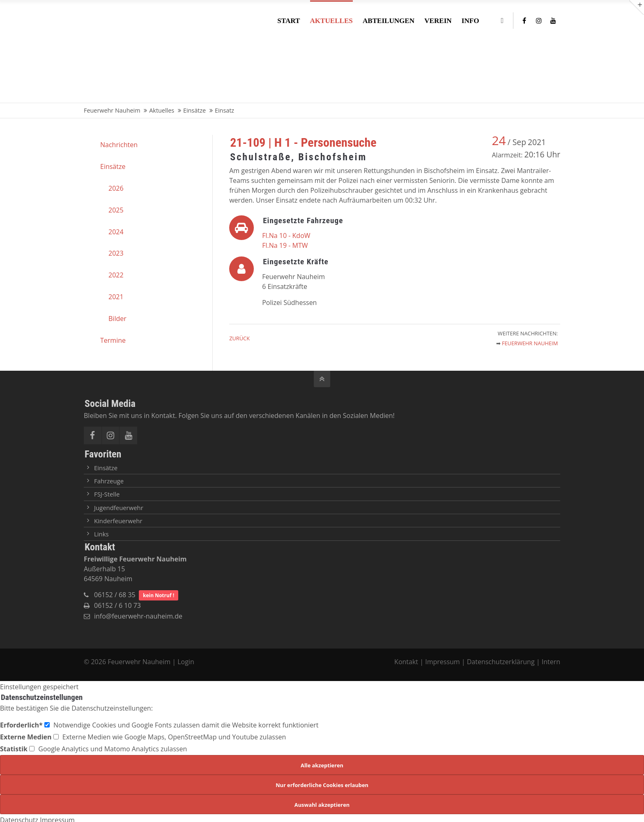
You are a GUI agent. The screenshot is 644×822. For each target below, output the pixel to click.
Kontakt (407, 662)
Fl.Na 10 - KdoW (286, 236)
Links (101, 534)
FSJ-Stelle (107, 494)
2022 (116, 275)
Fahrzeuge (109, 481)
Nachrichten (119, 145)
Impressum (442, 662)
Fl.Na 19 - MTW (285, 245)
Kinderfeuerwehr (118, 521)
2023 (116, 253)
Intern (551, 662)
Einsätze (113, 166)
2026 (116, 188)
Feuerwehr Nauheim (530, 343)
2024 (116, 232)
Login (186, 662)
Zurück (239, 338)
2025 (116, 210)
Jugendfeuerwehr (119, 508)
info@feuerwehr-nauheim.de (138, 616)
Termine (113, 340)
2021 (116, 297)
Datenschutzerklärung (501, 662)
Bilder (117, 319)
